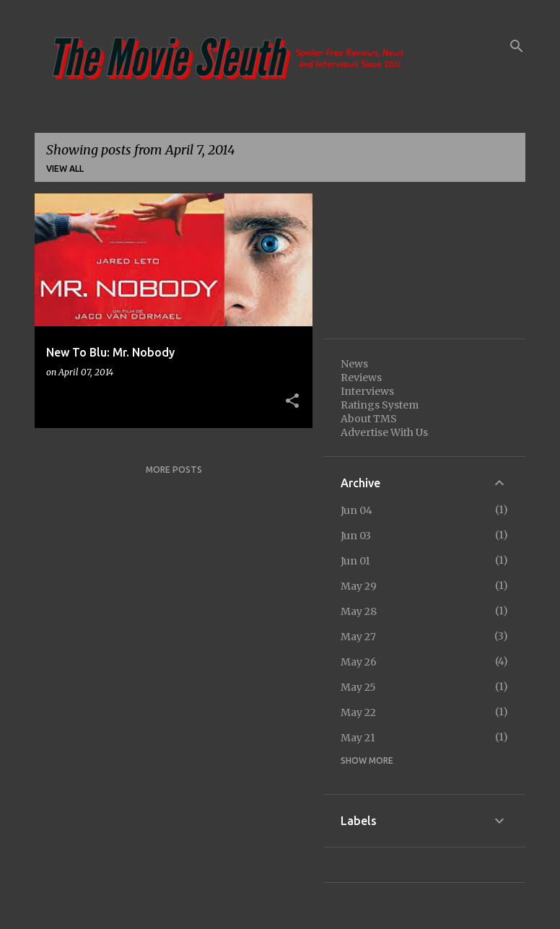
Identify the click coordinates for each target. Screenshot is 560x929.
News (354, 364)
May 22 (358, 712)
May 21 (358, 738)
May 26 (359, 662)
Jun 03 (356, 536)
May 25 (358, 687)
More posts (174, 470)
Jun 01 (355, 561)
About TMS (369, 419)
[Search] (517, 46)
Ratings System (380, 405)
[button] (292, 401)
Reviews (361, 378)
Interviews (367, 391)
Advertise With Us (384, 432)
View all (65, 169)
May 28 (359, 611)
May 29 (359, 586)
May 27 (358, 637)
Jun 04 (356, 510)
